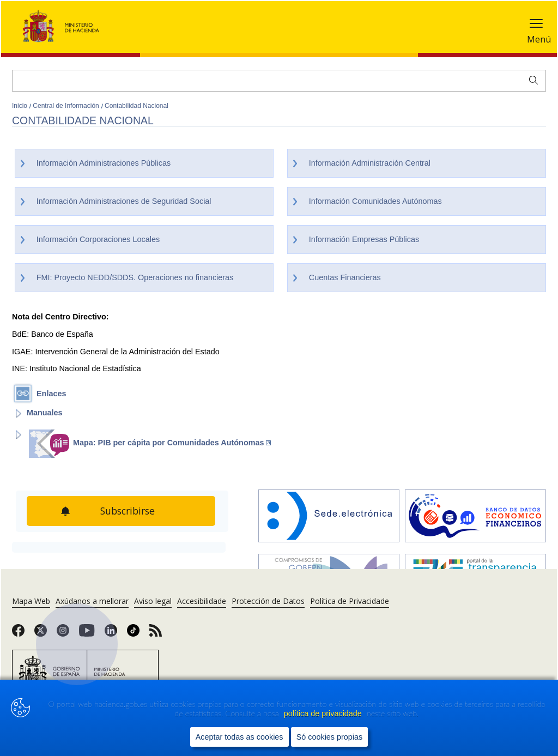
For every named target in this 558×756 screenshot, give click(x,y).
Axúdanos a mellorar (92, 601)
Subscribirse (129, 511)
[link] (18, 634)
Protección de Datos (268, 601)
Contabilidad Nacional (137, 106)
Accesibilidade (202, 601)
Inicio (20, 106)
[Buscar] (279, 81)
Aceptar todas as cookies (239, 737)
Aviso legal (153, 601)
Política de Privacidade (350, 601)
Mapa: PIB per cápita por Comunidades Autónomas (172, 443)
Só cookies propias (330, 737)
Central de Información (67, 106)
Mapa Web (31, 601)
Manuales (45, 413)
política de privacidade (324, 713)
